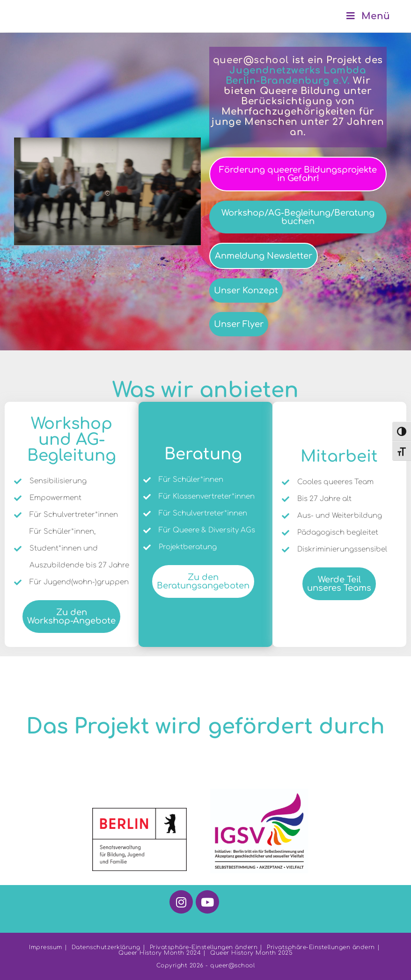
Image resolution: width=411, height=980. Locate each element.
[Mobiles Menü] (368, 16)
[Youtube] (207, 902)
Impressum (46, 947)
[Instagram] (181, 902)
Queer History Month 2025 (251, 953)
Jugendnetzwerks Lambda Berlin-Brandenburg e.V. (296, 76)
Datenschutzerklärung (106, 947)
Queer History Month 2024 (160, 953)
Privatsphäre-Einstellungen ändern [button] (204, 947)
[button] (108, 192)
